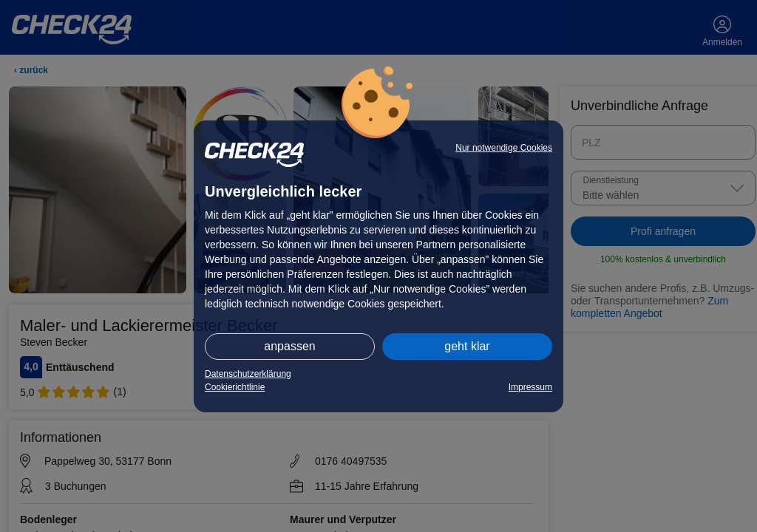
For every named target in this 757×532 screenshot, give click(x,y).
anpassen (289, 346)
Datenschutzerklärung (248, 374)
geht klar (467, 346)
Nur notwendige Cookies (504, 148)
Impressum (530, 387)
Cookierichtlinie (235, 387)
